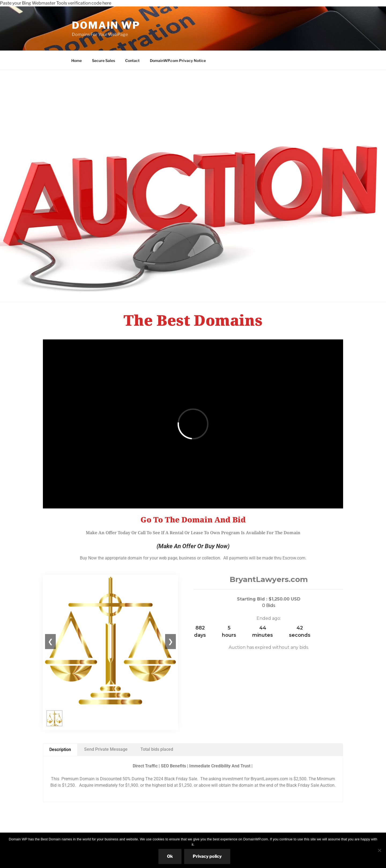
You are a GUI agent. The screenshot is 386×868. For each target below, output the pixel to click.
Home (77, 61)
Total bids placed (157, 749)
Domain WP (106, 25)
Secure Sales (103, 61)
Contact (132, 61)
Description (60, 750)
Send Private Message (106, 749)
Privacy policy (207, 856)
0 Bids (269, 605)
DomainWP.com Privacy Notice (178, 61)
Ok (170, 856)
